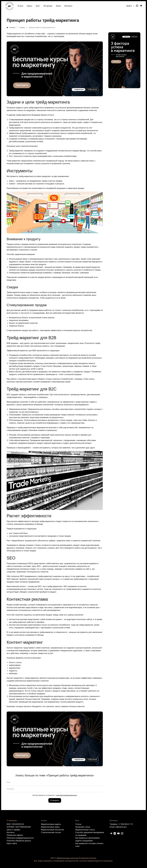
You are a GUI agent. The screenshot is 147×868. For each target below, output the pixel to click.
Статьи (22, 27)
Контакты (68, 6)
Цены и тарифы (13, 830)
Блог (38, 6)
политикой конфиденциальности (67, 795)
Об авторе (48, 6)
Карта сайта (12, 843)
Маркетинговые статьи (85, 830)
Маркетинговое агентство (68, 858)
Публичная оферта (15, 835)
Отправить (55, 800)
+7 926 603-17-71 (126, 824)
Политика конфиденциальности (20, 838)
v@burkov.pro (121, 827)
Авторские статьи (83, 827)
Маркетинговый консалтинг (53, 830)
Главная (11, 27)
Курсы (30, 6)
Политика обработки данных (19, 841)
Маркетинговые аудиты (51, 824)
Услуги (20, 6)
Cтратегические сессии (51, 832)
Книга (58, 6)
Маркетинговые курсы (50, 827)
